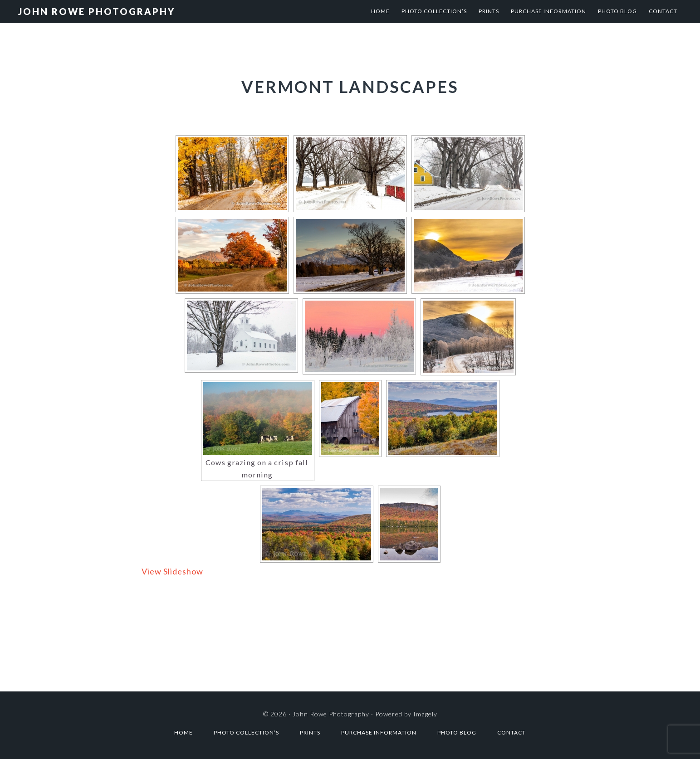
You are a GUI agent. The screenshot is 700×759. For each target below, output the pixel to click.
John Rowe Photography (97, 11)
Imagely (425, 714)
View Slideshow (172, 571)
